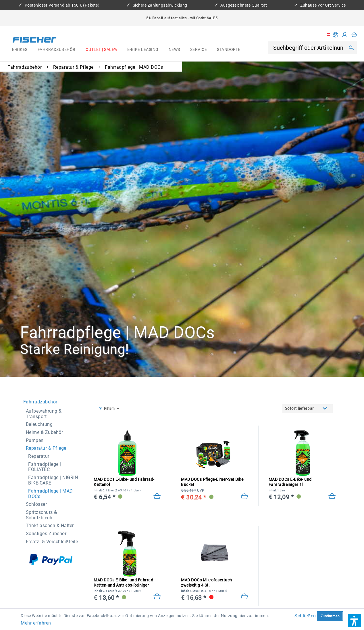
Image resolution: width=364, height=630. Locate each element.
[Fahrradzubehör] (56, 50)
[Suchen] (352, 48)
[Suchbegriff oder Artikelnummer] (309, 48)
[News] (174, 50)
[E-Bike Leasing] (143, 50)
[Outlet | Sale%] (101, 50)
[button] (355, 621)
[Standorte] (229, 50)
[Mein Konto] (345, 35)
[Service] (199, 50)
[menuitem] (20, 50)
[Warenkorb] (354, 35)
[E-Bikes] (20, 50)
